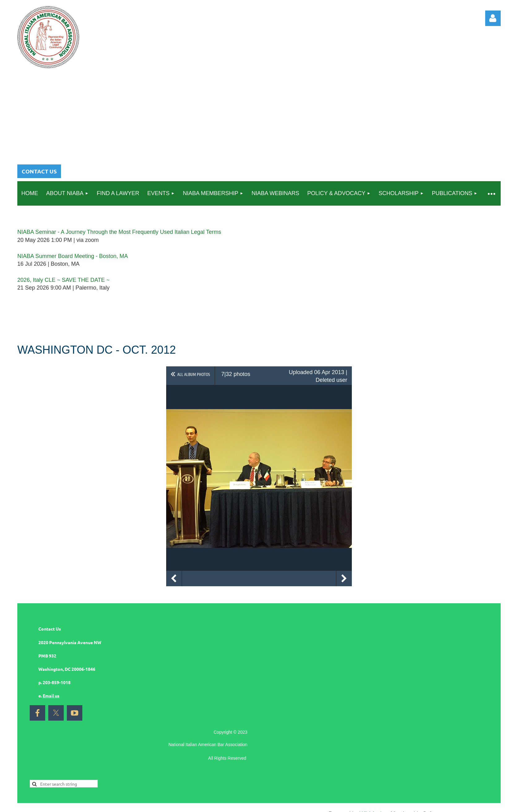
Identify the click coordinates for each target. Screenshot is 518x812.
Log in (493, 18)
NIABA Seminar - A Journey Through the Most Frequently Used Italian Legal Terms (119, 232)
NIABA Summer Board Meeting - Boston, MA (73, 256)
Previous (174, 578)
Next (344, 578)
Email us (51, 696)
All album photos (194, 374)
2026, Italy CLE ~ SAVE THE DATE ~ (63, 280)
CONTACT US (39, 171)
